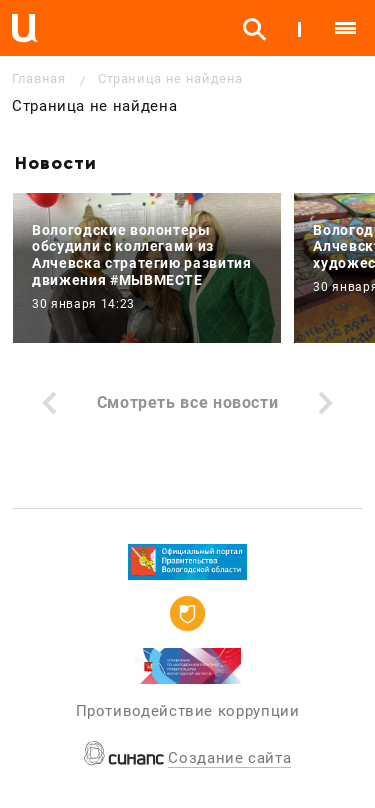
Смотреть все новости (188, 402)
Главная (38, 78)
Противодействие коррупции (188, 711)
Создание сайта (229, 758)
